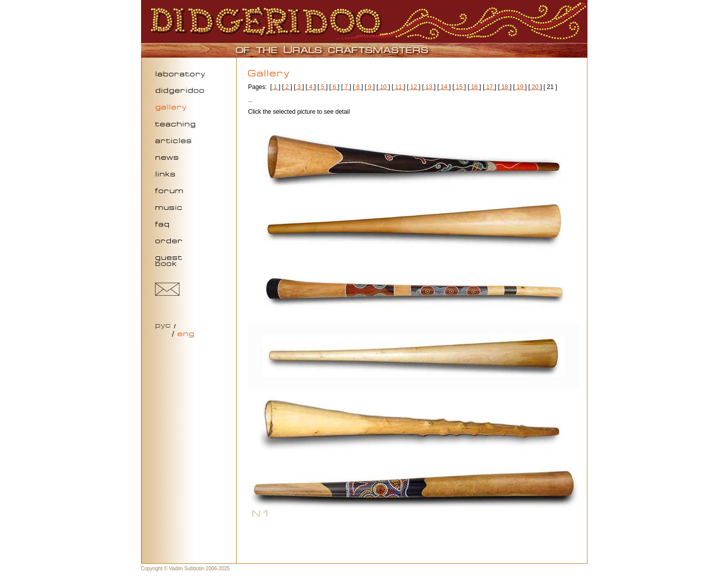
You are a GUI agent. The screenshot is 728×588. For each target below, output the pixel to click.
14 (444, 87)
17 (489, 87)
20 (535, 87)
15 (459, 87)
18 (505, 87)
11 (398, 87)
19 (520, 87)
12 (414, 87)
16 (474, 87)
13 (429, 87)
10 (383, 87)
